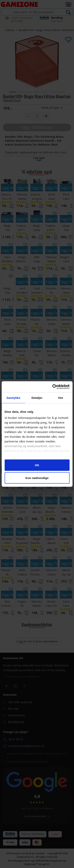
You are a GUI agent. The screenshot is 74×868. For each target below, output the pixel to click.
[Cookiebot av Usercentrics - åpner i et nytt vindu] (53, 387)
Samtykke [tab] (13, 398)
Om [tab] (61, 398)
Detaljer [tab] (37, 398)
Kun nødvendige (37, 478)
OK (37, 465)
